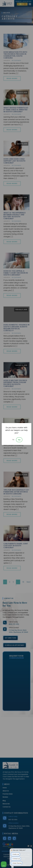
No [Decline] (13, 440)
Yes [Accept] (19, 440)
